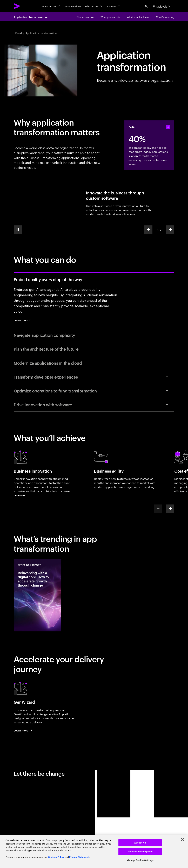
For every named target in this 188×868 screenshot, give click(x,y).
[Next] (170, 509)
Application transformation (31, 17)
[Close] (183, 840)
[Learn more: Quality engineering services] (23, 320)
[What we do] (51, 6)
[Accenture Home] (17, 6)
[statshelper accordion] (168, 127)
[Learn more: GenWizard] (23, 730)
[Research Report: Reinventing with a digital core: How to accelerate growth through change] (37, 595)
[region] (94, 851)
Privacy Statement (79, 857)
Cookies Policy (56, 857)
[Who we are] (94, 6)
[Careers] (114, 6)
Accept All (140, 843)
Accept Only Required (140, 852)
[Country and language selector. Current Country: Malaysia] (162, 6)
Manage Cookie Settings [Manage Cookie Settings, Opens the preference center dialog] (140, 860)
